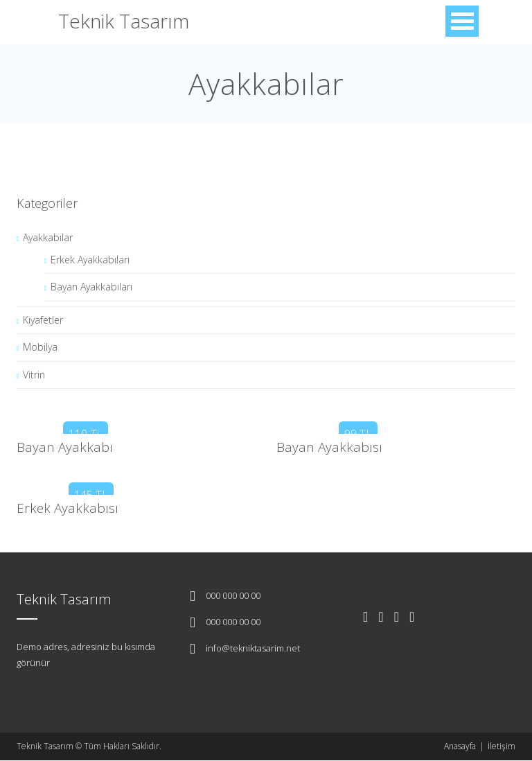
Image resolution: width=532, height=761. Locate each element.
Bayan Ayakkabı (65, 447)
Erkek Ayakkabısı (68, 508)
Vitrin (34, 375)
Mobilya (40, 347)
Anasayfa (460, 746)
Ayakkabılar (48, 237)
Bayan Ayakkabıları (91, 287)
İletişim (502, 746)
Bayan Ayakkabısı (329, 447)
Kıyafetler (43, 320)
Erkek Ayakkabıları (90, 260)
